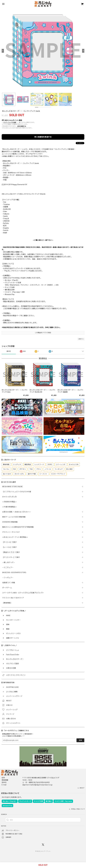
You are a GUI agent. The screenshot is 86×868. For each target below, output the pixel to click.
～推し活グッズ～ (9, 562)
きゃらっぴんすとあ (9, 497)
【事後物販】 (7, 603)
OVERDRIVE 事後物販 (11, 522)
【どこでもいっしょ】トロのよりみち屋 (17, 492)
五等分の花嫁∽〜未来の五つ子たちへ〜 (17, 512)
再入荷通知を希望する (43, 137)
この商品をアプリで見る (43, 333)
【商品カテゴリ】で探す (11, 552)
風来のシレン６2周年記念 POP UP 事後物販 (18, 527)
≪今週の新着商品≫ (9, 507)
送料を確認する (22, 126)
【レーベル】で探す (9, 547)
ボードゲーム (7, 588)
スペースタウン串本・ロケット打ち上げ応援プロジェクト (23, 593)
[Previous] (3, 51)
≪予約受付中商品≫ (9, 502)
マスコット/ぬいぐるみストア (13, 598)
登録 (80, 740)
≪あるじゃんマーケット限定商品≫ (15, 537)
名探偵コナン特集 (9, 583)
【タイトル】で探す (9, 542)
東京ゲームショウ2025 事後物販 (15, 517)
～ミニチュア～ (8, 567)
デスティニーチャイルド (11, 532)
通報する (81, 339)
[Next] (83, 51)
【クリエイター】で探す (11, 557)
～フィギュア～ (8, 578)
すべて (9, 351)
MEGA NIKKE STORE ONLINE (12, 487)
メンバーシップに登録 (10, 122)
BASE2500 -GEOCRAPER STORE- (14, 572)
